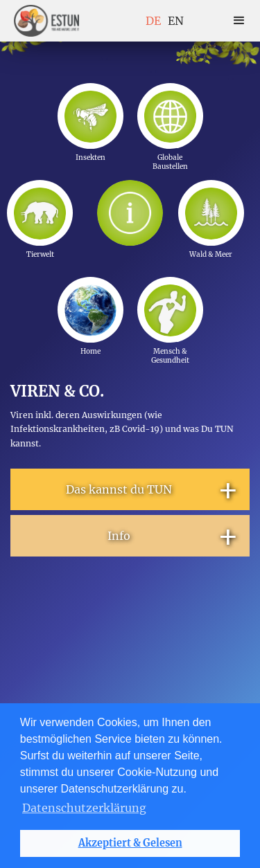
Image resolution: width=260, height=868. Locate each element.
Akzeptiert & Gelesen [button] (130, 843)
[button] (239, 21)
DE (153, 21)
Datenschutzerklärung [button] (84, 808)
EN (176, 21)
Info (173, 536)
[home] (46, 21)
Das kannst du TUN (153, 489)
